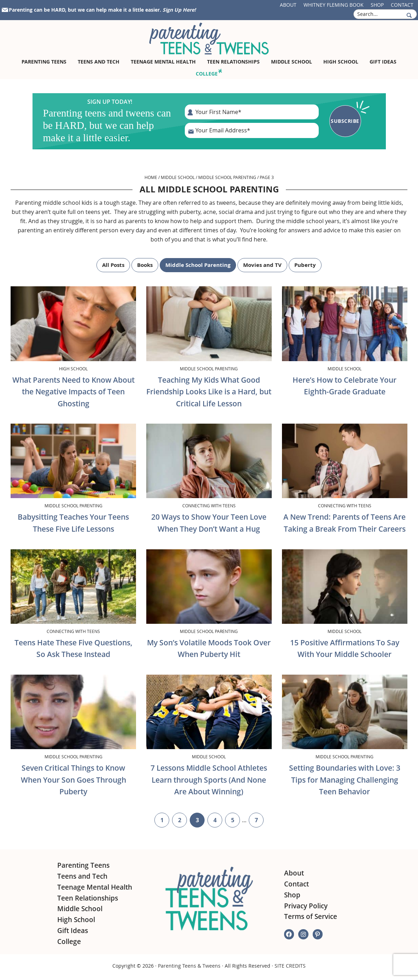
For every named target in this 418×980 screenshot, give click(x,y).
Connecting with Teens (209, 506)
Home (151, 177)
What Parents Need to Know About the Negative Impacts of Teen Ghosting (73, 392)
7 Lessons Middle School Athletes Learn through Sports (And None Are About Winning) (209, 780)
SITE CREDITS (290, 966)
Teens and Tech (82, 876)
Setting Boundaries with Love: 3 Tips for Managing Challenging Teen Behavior (345, 780)
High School (73, 369)
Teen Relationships (88, 898)
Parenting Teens (83, 865)
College (69, 942)
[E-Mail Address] (252, 130)
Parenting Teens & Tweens (189, 966)
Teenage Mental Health (95, 887)
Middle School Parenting (227, 177)
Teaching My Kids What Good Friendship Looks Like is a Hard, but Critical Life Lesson (209, 392)
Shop (377, 5)
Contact (402, 5)
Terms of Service (311, 916)
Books (145, 265)
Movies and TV (262, 265)
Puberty (305, 265)
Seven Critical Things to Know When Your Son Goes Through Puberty (73, 780)
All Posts (113, 265)
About (288, 5)
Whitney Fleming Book (334, 5)
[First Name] (252, 112)
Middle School (178, 177)
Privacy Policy (306, 906)
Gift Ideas (73, 931)
